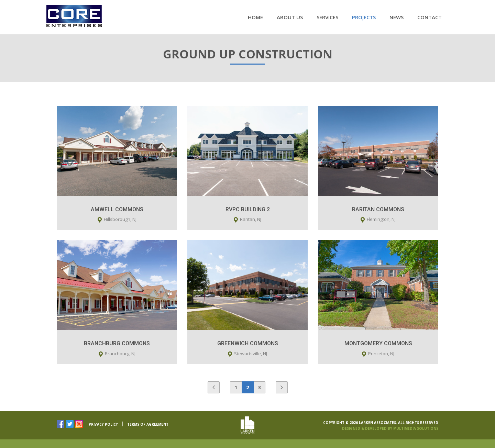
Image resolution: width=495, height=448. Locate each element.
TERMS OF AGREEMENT (148, 424)
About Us (290, 17)
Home (255, 17)
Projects (364, 17)
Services (327, 17)
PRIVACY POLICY (103, 424)
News (397, 17)
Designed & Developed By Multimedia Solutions (390, 428)
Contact (430, 17)
